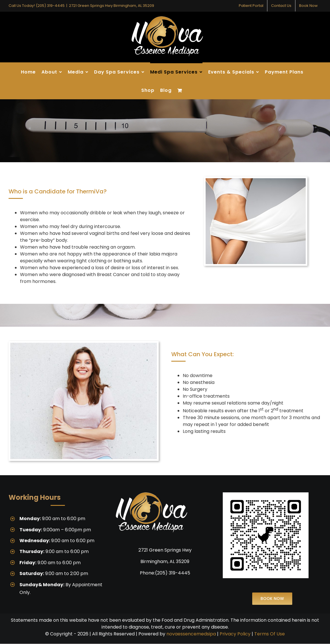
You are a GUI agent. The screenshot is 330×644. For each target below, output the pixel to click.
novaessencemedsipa (191, 634)
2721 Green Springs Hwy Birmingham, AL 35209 (112, 6)
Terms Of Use (270, 634)
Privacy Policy (235, 634)
